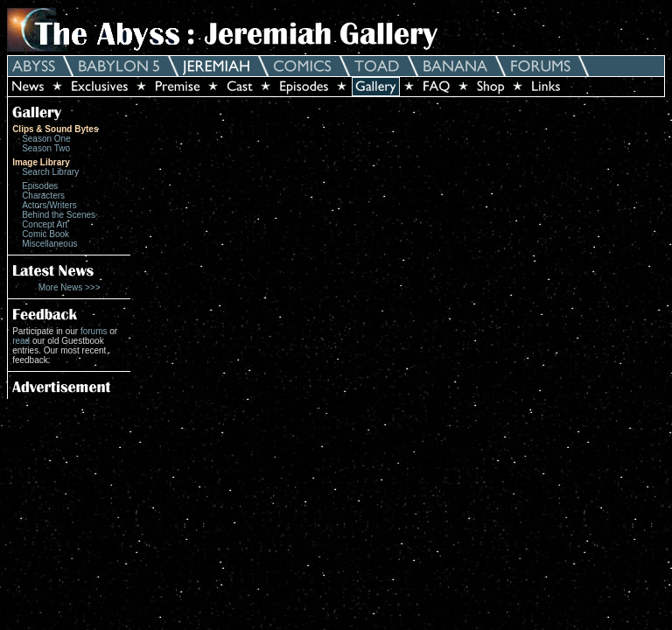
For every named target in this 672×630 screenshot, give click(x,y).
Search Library (50, 172)
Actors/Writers (49, 205)
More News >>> (70, 287)
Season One (46, 139)
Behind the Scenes (59, 215)
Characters (43, 196)
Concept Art (45, 224)
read (21, 341)
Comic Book (45, 234)
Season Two (46, 148)
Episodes (40, 186)
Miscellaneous (49, 244)
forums (94, 331)
